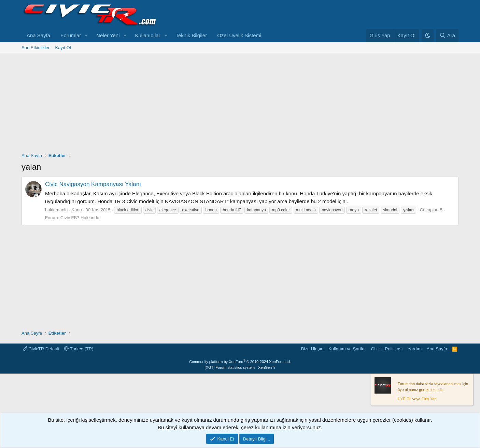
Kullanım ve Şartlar (347, 349)
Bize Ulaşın (312, 349)
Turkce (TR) (79, 349)
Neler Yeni (108, 35)
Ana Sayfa (38, 35)
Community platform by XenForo (240, 362)
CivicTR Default (41, 349)
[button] (86, 36)
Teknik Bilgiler (191, 35)
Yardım (415, 349)
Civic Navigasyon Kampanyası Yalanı (93, 184)
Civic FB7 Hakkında (80, 218)
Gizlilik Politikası (387, 349)
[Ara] (447, 36)
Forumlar (71, 35)
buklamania (57, 210)
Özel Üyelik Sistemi (239, 35)
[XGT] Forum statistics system (240, 367)
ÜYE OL (405, 399)
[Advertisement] (240, 104)
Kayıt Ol (63, 48)
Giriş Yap (429, 399)
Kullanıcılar (147, 35)
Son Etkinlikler (36, 48)
